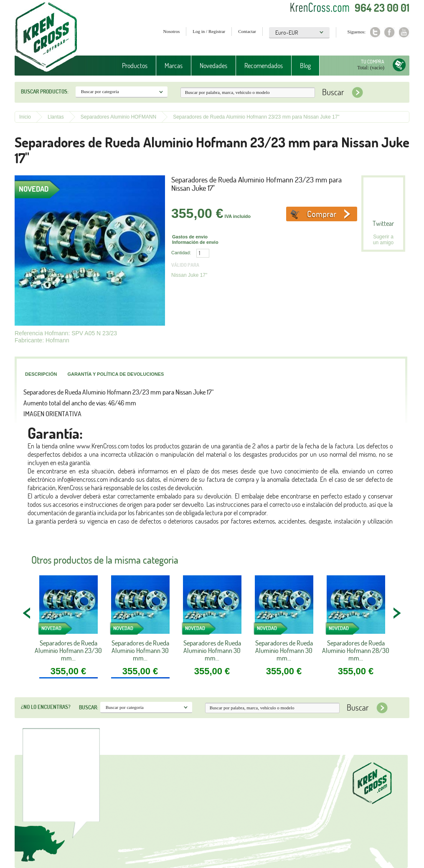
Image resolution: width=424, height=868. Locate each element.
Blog (305, 66)
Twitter (375, 32)
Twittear (383, 223)
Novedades (213, 66)
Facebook (390, 32)
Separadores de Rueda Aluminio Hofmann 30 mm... (140, 650)
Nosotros (172, 31)
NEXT (397, 613)
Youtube (404, 32)
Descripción (41, 374)
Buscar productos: (45, 91)
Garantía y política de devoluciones (116, 374)
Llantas (56, 117)
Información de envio (195, 242)
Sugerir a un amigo (383, 240)
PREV (27, 613)
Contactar (247, 31)
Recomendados (264, 66)
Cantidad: (181, 253)
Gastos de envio (190, 237)
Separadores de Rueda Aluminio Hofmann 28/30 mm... (356, 650)
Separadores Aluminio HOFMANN (118, 117)
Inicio (25, 117)
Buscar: (89, 707)
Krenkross (46, 38)
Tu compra (373, 62)
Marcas (174, 66)
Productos (135, 66)
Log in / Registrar (209, 31)
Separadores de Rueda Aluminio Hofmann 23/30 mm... (68, 650)
